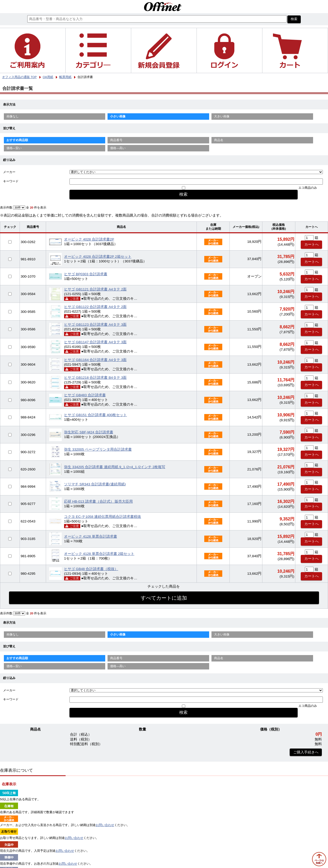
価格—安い (14, 148)
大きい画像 (222, 116)
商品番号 (116, 140)
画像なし (13, 116)
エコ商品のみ (308, 188)
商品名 (219, 140)
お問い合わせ (105, 825)
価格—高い (118, 148)
